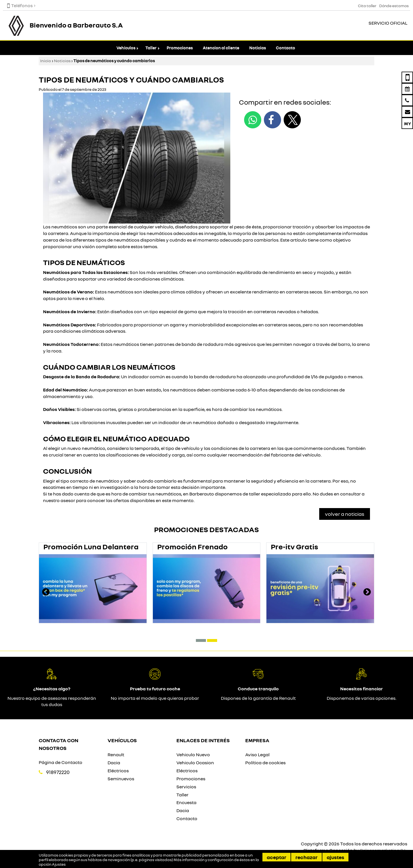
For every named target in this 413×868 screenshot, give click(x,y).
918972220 (58, 772)
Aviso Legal (257, 755)
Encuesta (186, 802)
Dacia (114, 763)
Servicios (186, 787)
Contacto (286, 48)
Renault (116, 755)
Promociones (180, 48)
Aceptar (276, 857)
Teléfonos (20, 5)
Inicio (46, 61)
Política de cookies (265, 763)
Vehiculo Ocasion (195, 763)
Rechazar (306, 857)
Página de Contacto (61, 762)
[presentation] (46, 593)
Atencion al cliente (221, 48)
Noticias (258, 48)
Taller (151, 48)
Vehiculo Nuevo (193, 755)
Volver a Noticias (345, 514)
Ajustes (335, 857)
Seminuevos (121, 779)
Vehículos (126, 48)
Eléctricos (118, 771)
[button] (201, 640)
